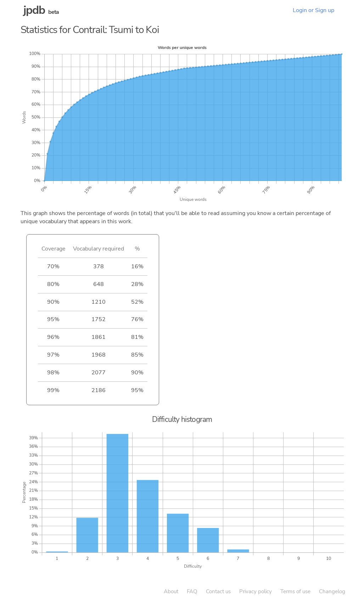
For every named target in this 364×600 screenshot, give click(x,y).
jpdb (34, 10)
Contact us (218, 591)
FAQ (192, 591)
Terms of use (295, 591)
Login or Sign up (313, 10)
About (171, 591)
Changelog (332, 591)
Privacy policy (256, 591)
